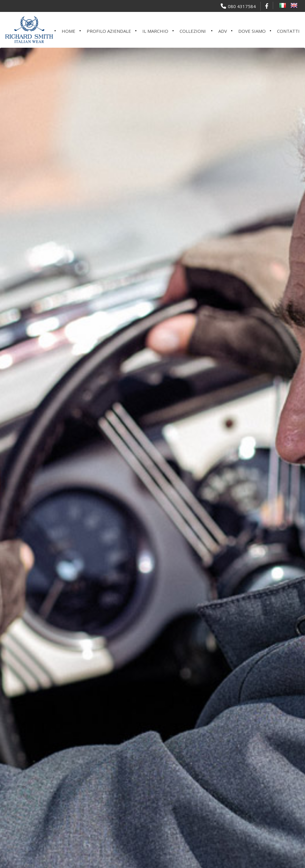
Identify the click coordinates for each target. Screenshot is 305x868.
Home (69, 31)
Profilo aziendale (109, 31)
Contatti (288, 31)
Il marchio (155, 31)
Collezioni (193, 31)
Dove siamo (252, 31)
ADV (223, 31)
